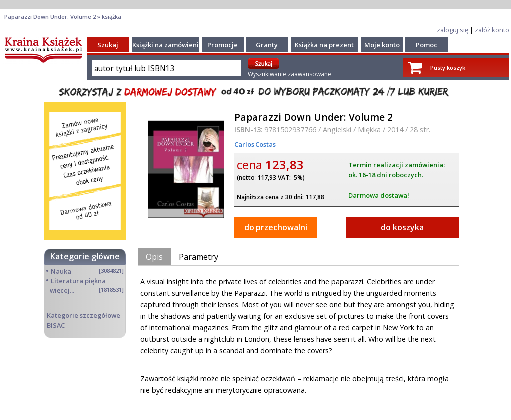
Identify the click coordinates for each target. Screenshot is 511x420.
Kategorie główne (85, 256)
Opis (154, 257)
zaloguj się (452, 30)
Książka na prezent (324, 45)
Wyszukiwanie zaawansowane (289, 74)
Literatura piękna (78, 281)
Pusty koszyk (448, 68)
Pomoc (426, 45)
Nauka (61, 271)
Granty (267, 45)
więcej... (62, 290)
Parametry (198, 257)
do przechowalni (276, 227)
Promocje (222, 45)
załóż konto (492, 30)
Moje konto (382, 45)
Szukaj (108, 45)
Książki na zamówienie (167, 45)
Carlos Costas (255, 144)
